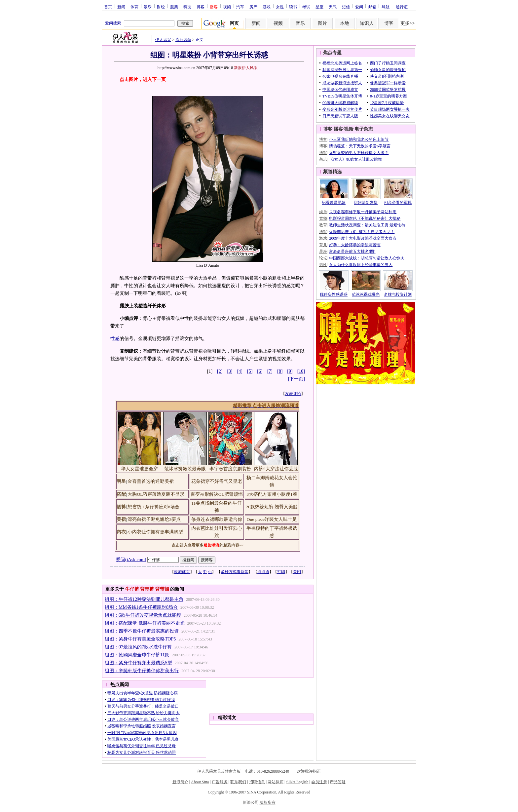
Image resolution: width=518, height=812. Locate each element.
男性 (323, 265)
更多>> (408, 23)
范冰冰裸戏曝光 (366, 294)
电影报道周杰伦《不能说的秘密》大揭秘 (365, 218)
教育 (323, 225)
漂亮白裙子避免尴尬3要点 (154, 519)
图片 (322, 23)
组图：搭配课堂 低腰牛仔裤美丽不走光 (145, 623)
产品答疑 (338, 782)
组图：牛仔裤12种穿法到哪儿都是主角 (144, 599)
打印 (281, 572)
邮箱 (372, 7)
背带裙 (162, 589)
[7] (270, 371)
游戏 (267, 7)
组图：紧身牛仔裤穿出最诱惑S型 (138, 663)
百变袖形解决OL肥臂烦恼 (217, 494)
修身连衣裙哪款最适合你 (217, 519)
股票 (174, 7)
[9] (290, 371)
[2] (220, 371)
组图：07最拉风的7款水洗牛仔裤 (138, 647)
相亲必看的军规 (398, 203)
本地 (345, 23)
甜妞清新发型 (366, 203)
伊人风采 (163, 40)
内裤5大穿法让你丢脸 (276, 469)
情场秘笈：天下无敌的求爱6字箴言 (360, 146)
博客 (201, 7)
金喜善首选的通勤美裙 (151, 481)
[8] (280, 371)
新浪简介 (180, 782)
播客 (338, 129)
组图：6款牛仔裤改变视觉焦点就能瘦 (143, 615)
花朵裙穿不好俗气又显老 (217, 481)
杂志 (323, 159)
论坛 (323, 258)
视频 (227, 7)
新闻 (121, 7)
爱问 (359, 7)
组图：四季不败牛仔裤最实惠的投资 (142, 631)
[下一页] (296, 379)
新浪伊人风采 (246, 68)
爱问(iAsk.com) (131, 559)
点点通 (263, 572)
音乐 (300, 23)
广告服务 (220, 782)
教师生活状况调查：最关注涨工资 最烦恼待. (368, 225)
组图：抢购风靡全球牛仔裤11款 (137, 655)
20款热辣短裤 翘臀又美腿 (272, 507)
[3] (230, 371)
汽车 (240, 7)
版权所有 (268, 802)
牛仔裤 (132, 589)
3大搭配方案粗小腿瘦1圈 (272, 494)
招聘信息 (257, 782)
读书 (293, 7)
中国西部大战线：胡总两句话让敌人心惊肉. (367, 258)
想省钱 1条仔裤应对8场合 (153, 507)
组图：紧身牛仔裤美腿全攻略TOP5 (140, 639)
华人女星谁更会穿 (139, 469)
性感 (115, 339)
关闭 (297, 572)
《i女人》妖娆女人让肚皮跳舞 (355, 159)
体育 (134, 7)
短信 (346, 7)
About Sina (200, 782)
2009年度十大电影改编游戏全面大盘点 (363, 238)
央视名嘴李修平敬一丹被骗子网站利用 (363, 212)
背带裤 (147, 589)
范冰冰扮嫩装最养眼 (185, 469)
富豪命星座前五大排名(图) (352, 251)
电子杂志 (364, 129)
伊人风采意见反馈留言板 (219, 771)
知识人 (367, 23)
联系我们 (238, 782)
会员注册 (319, 782)
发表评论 (293, 394)
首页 (108, 7)
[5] (250, 371)
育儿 (323, 245)
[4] (240, 371)
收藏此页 (182, 572)
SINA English (297, 782)
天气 (333, 7)
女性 (280, 7)
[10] (301, 371)
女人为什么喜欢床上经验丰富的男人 (361, 265)
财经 (161, 7)
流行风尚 (183, 40)
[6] (260, 371)
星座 (319, 7)
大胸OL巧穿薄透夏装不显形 (156, 494)
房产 (253, 7)
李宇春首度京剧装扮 (230, 469)
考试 (306, 7)
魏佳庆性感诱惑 (334, 294)
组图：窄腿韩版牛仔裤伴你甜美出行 (142, 671)
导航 (386, 7)
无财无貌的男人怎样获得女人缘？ (359, 153)
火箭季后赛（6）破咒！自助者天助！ (362, 232)
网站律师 (276, 782)
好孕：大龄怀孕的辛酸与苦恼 (355, 245)
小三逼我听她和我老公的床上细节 (359, 139)
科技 (187, 7)
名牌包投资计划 (398, 294)
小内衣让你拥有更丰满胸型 (155, 532)
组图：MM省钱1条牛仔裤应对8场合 (141, 607)
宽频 (323, 218)
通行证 (402, 7)
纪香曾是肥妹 (334, 203)
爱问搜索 (113, 23)
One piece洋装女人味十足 (272, 519)
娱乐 (148, 7)
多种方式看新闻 (235, 572)
